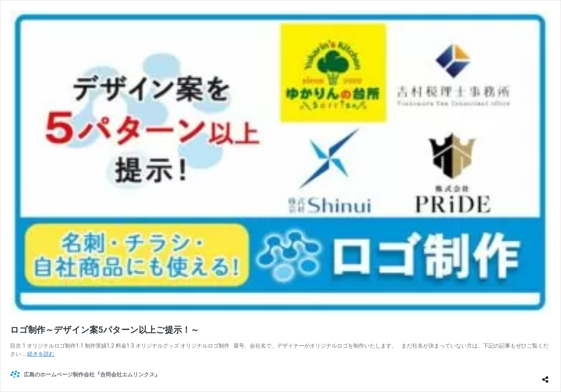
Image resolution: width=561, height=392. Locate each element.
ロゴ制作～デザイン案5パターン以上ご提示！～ (105, 330)
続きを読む (41, 354)
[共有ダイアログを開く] (545, 376)
